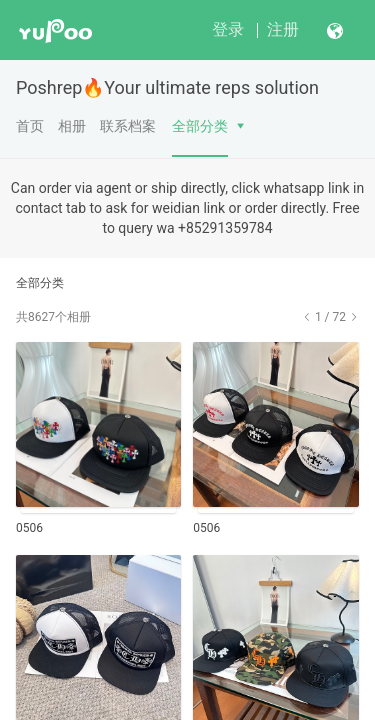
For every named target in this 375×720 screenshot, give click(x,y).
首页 (30, 126)
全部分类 (200, 126)
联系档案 (128, 126)
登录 (228, 29)
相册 (72, 126)
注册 (283, 29)
